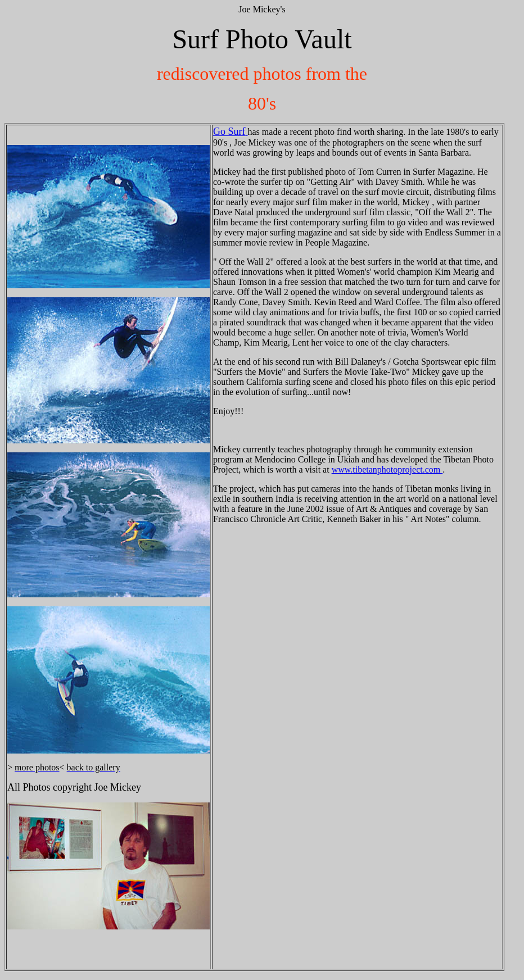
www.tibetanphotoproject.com (387, 469)
